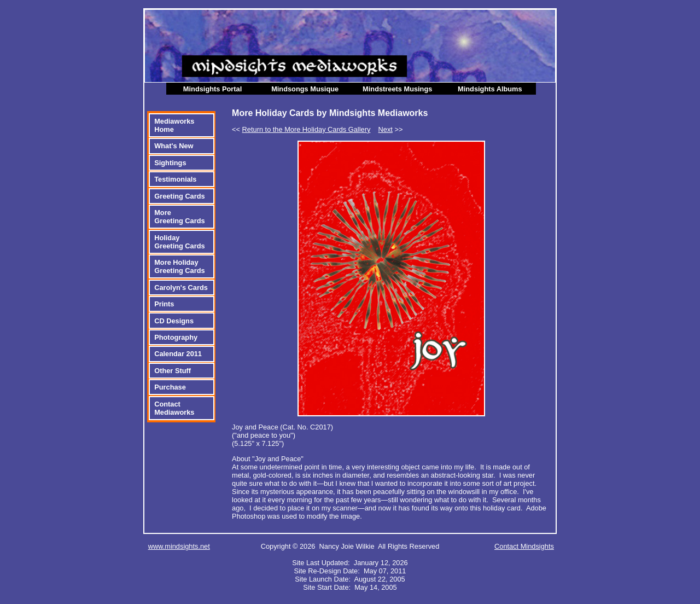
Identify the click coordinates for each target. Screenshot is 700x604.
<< (301, 129)
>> (391, 129)
